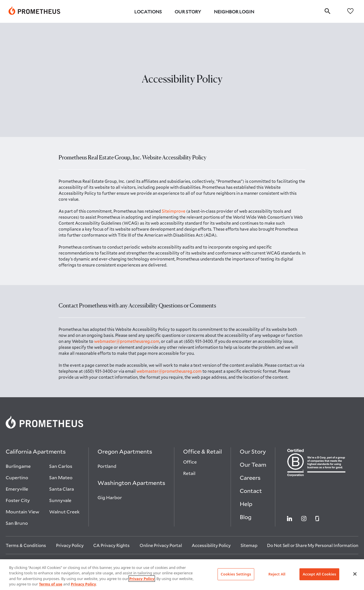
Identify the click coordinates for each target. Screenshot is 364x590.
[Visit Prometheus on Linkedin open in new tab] (289, 518)
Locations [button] (148, 12)
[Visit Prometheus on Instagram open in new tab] (304, 518)
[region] (182, 575)
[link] (34, 11)
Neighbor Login (234, 12)
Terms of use (51, 584)
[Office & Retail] (202, 453)
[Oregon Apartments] (125, 453)
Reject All (277, 574)
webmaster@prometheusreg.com (127, 341)
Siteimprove (174, 211)
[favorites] (350, 11)
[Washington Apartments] (131, 484)
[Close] (355, 574)
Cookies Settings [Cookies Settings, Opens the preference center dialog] (236, 574)
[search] (327, 11)
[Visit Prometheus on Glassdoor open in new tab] (317, 518)
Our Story (188, 12)
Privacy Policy (142, 579)
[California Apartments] (36, 453)
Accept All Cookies (319, 574)
